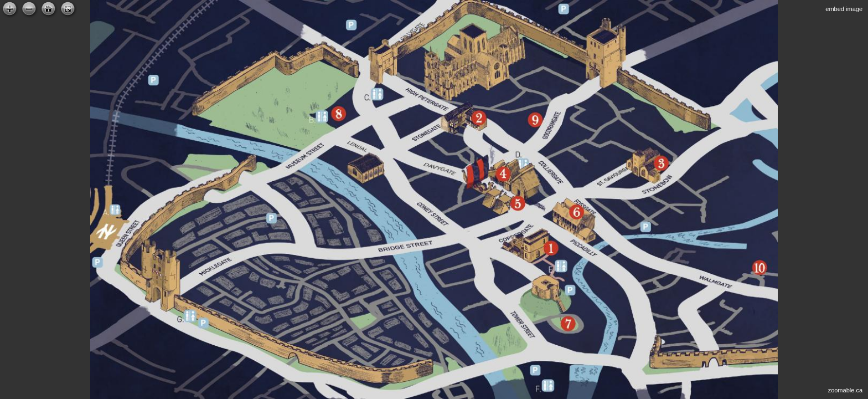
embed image (844, 9)
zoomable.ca (845, 390)
